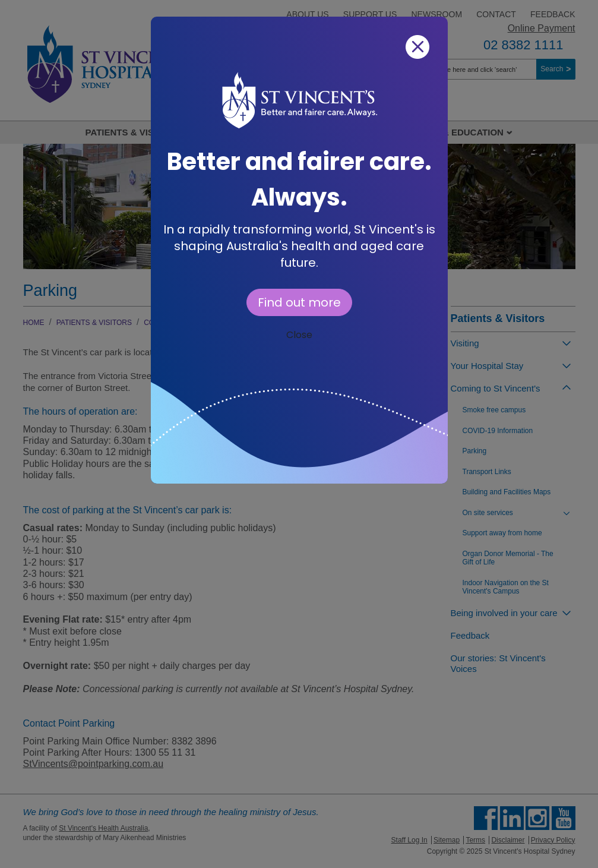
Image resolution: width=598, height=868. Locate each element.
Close (299, 335)
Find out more (299, 302)
